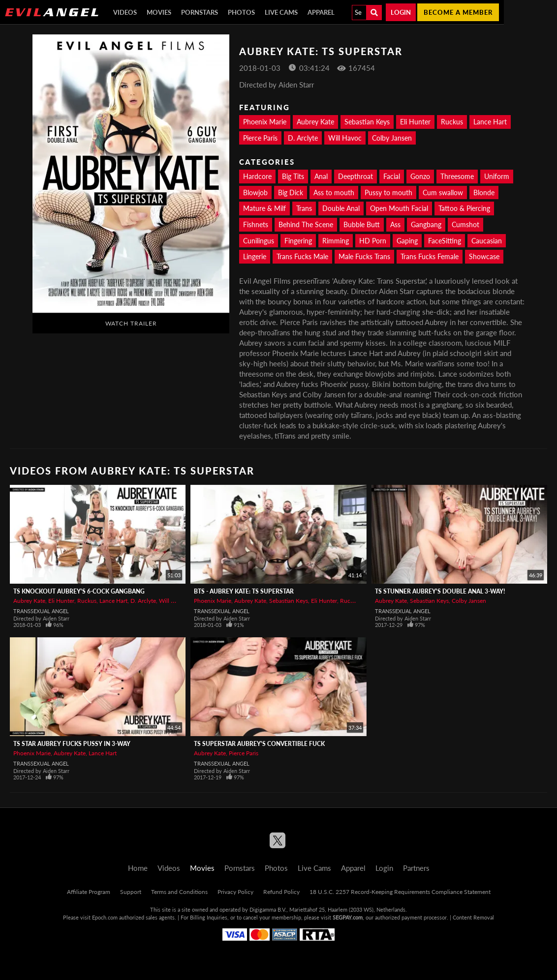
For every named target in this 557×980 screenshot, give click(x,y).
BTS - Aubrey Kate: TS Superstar (244, 591)
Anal (321, 176)
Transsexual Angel (41, 611)
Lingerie (255, 256)
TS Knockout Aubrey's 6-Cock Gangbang (79, 591)
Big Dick (291, 193)
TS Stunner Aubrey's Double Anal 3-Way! (440, 591)
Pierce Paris (260, 138)
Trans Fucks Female (430, 256)
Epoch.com (105, 917)
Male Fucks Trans (364, 256)
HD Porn (373, 241)
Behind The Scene (306, 224)
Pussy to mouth (388, 193)
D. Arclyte (303, 138)
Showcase (484, 256)
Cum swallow (443, 193)
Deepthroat (356, 176)
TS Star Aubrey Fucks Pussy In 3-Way (72, 744)
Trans (304, 208)
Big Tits (293, 176)
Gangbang (426, 224)
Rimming (336, 241)
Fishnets (256, 224)
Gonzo (420, 176)
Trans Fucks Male (302, 256)
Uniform (497, 176)
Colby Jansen (392, 138)
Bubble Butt (362, 224)
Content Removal (473, 917)
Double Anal (341, 208)
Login (401, 12)
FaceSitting (445, 241)
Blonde (484, 193)
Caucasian (487, 241)
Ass (395, 224)
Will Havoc (345, 138)
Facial (392, 176)
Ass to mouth (334, 193)
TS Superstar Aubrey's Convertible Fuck (259, 744)
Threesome (457, 176)
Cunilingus (259, 241)
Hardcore (257, 176)
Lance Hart (490, 122)
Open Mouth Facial (399, 208)
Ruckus (452, 122)
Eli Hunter (415, 122)
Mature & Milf (264, 208)
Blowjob (255, 193)
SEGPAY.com (348, 917)
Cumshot (465, 224)
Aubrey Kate (315, 122)
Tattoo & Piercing (464, 208)
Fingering (298, 241)
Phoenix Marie (265, 122)
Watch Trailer (131, 323)
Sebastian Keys (367, 122)
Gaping (407, 241)
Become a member (458, 12)
